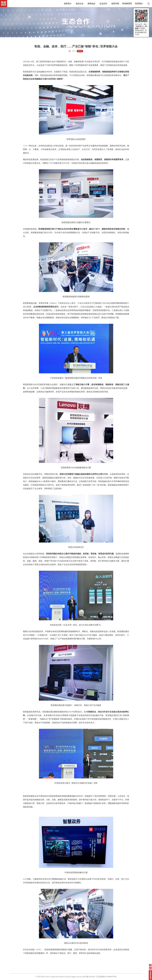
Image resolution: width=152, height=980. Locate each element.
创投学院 (115, 4)
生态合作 (103, 4)
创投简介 (68, 4)
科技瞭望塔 (127, 4)
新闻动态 (91, 4)
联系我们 (139, 4)
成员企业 (80, 4)
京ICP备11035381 (89, 977)
